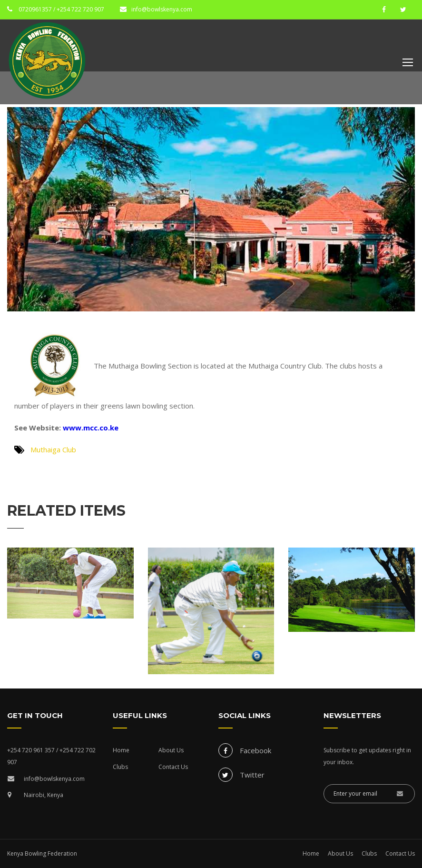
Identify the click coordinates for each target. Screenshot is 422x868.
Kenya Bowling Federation (42, 853)
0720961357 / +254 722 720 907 (61, 9)
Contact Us (173, 767)
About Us (171, 750)
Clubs (120, 767)
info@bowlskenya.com (162, 9)
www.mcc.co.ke (90, 428)
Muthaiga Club (53, 449)
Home (121, 750)
